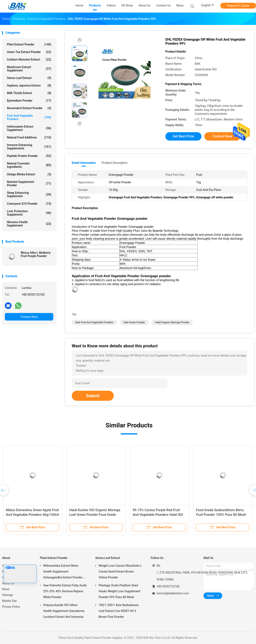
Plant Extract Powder (29, 44)
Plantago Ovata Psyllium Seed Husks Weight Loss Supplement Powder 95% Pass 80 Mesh (120, 591)
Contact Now (29, 317)
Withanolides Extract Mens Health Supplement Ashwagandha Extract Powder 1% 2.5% (63, 572)
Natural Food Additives (29, 137)
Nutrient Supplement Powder (29, 184)
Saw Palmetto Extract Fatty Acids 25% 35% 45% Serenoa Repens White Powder (65, 591)
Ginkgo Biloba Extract (29, 174)
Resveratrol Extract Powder (29, 108)
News (6, 589)
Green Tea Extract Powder (29, 52)
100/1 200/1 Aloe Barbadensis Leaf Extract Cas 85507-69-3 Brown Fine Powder (119, 611)
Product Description (114, 163)
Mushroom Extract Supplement (29, 69)
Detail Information (84, 163)
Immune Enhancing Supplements (29, 147)
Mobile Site (9, 601)
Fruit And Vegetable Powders (29, 117)
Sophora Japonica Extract (29, 85)
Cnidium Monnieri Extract (29, 59)
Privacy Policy (11, 607)
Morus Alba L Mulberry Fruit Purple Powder (36, 254)
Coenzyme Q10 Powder (29, 204)
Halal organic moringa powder (172, 322)
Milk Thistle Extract (29, 93)
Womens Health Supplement (29, 224)
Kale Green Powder (134, 322)
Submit (93, 396)
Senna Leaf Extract (29, 78)
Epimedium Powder (29, 101)
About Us (8, 583)
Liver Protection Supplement (29, 213)
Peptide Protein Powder (29, 156)
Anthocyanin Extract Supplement (29, 128)
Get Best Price (183, 136)
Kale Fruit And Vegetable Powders (94, 322)
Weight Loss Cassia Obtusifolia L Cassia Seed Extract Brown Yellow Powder (120, 572)
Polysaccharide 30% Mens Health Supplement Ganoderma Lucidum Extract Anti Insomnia (64, 611)
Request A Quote (238, 6)
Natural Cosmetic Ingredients (29, 165)
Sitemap (7, 595)
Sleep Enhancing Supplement (29, 194)
